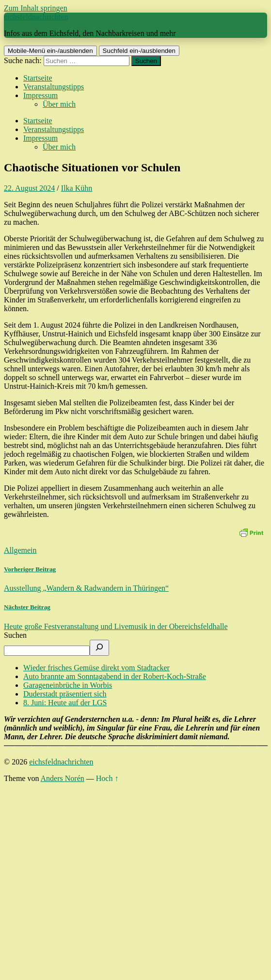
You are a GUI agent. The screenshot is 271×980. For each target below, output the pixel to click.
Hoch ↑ (107, 778)
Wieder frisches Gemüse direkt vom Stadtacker (96, 668)
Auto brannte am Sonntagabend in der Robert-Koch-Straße (115, 676)
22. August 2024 (29, 188)
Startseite (38, 78)
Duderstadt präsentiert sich (65, 694)
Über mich (59, 104)
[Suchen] (99, 648)
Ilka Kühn (77, 188)
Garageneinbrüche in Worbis (68, 685)
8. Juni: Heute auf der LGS (65, 703)
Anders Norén (63, 778)
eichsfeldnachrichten (36, 17)
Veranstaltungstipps (54, 87)
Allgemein (20, 550)
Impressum (40, 95)
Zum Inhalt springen (36, 8)
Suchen (15, 635)
